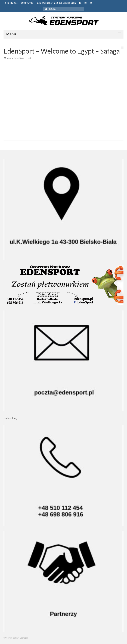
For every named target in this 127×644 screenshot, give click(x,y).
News (22, 58)
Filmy (16, 58)
